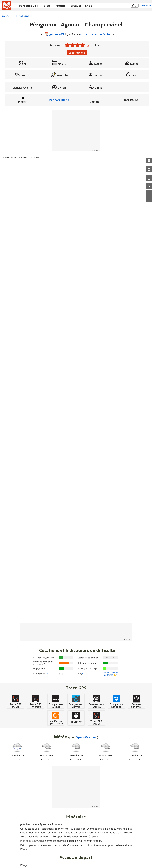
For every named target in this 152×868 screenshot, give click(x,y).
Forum (60, 6)
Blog (47, 6)
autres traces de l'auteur (96, 34)
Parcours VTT (28, 6)
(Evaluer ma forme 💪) (111, 674)
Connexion (146, 6)
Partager (75, 6)
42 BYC (107, 672)
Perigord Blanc (59, 100)
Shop (89, 6)
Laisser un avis (77, 53)
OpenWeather (86, 737)
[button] (149, 161)
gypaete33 (54, 34)
